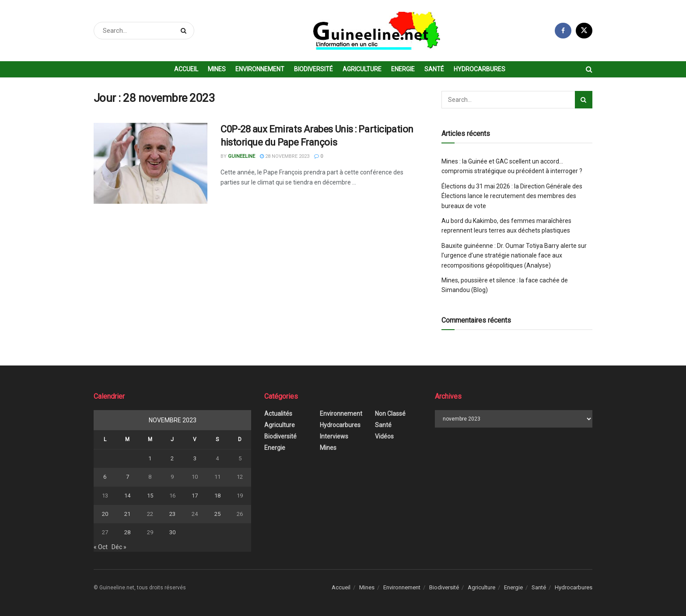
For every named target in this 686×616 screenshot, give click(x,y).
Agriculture (362, 69)
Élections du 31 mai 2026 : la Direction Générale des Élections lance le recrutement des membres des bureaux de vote (512, 196)
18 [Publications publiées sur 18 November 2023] (217, 496)
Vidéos (384, 436)
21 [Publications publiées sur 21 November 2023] (127, 514)
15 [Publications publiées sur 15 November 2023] (150, 496)
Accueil (186, 69)
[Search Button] (185, 31)
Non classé (390, 414)
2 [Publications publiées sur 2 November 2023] (172, 458)
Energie (403, 69)
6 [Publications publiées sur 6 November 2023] (105, 477)
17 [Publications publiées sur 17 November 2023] (195, 496)
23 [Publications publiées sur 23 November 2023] (172, 514)
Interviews (334, 436)
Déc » (119, 547)
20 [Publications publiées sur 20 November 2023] (105, 514)
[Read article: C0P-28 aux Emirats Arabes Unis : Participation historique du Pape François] (150, 164)
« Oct (101, 547)
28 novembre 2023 (285, 156)
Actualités (278, 414)
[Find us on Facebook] (563, 31)
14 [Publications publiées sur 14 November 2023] (127, 496)
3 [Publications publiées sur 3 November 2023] (195, 458)
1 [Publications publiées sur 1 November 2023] (150, 458)
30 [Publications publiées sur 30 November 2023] (172, 532)
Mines (217, 69)
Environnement (260, 69)
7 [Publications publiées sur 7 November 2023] (128, 477)
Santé (434, 69)
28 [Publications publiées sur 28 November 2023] (127, 532)
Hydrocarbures (479, 69)
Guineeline (241, 156)
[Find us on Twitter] (584, 31)
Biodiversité (313, 69)
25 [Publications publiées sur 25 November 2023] (217, 514)
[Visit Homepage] (374, 31)
